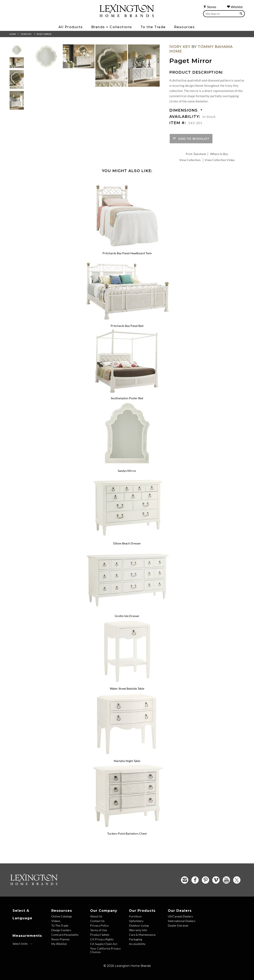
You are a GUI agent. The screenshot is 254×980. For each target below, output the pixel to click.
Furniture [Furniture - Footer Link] (135, 916)
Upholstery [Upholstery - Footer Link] (136, 921)
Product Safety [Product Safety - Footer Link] (100, 935)
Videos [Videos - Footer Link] (56, 921)
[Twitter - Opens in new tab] (237, 880)
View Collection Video (220, 160)
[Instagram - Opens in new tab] (185, 880)
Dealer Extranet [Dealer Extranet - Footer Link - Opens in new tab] (178, 925)
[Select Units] (23, 944)
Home (13, 34)
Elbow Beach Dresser (127, 543)
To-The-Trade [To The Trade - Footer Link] (60, 925)
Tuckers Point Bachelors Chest (127, 833)
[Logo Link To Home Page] (127, 16)
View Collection (190, 160)
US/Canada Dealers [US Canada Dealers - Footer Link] (180, 916)
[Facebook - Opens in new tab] (195, 880)
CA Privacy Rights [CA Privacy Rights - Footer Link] (102, 939)
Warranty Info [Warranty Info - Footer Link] (138, 930)
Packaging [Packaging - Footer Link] (136, 939)
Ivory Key (26, 34)
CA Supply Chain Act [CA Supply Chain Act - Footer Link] (104, 944)
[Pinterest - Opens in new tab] (205, 880)
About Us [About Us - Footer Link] (96, 916)
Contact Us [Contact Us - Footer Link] (97, 921)
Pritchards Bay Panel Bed (127, 326)
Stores (210, 7)
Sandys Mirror (127, 471)
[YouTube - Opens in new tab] (226, 880)
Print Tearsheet (196, 154)
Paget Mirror (44, 34)
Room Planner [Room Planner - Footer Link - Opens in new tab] (61, 939)
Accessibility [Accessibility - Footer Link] (137, 944)
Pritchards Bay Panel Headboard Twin (127, 253)
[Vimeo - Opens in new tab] (216, 880)
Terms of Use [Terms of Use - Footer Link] (99, 930)
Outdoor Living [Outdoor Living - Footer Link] (139, 925)
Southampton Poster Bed (127, 398)
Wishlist (235, 7)
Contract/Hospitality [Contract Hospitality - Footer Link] (65, 935)
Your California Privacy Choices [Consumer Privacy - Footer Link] (105, 950)
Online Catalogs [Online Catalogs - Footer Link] (62, 916)
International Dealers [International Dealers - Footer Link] (182, 921)
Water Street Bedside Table (127, 688)
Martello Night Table (127, 761)
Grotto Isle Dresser (127, 616)
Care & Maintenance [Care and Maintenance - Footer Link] (142, 935)
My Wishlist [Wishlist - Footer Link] (59, 944)
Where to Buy (219, 154)
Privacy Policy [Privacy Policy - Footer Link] (99, 925)
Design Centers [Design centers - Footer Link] (61, 930)
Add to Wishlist (193, 139)
